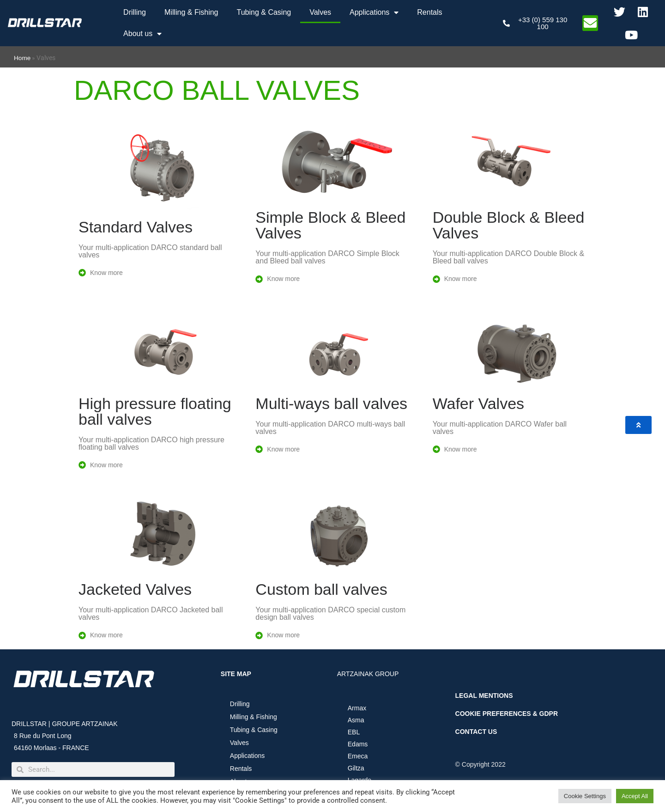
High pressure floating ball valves (155, 411)
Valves (320, 12)
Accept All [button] (635, 796)
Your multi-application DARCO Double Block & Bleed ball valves (508, 257)
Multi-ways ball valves (331, 403)
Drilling (135, 12)
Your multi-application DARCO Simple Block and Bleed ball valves (327, 257)
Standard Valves (136, 227)
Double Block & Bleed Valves (509, 225)
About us (142, 34)
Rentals (429, 12)
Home (22, 58)
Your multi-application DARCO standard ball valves (150, 251)
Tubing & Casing (264, 12)
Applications (374, 12)
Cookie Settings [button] (585, 796)
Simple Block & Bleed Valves (330, 225)
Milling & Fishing (191, 12)
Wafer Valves (478, 403)
